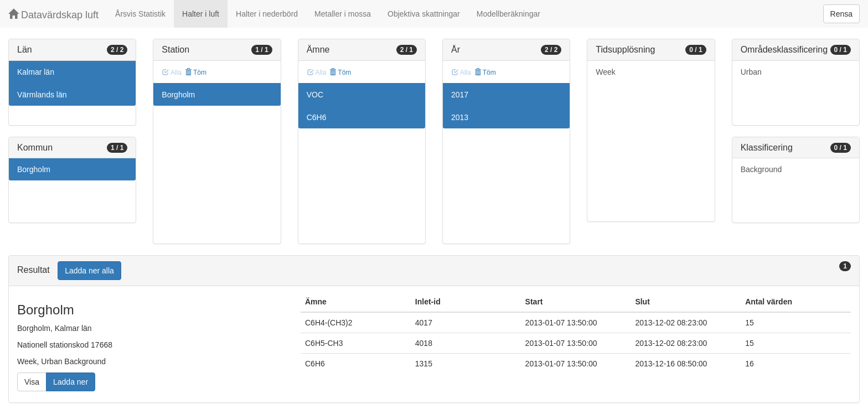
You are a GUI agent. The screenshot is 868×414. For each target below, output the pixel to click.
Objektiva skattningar (424, 14)
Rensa (841, 14)
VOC (315, 95)
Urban (751, 72)
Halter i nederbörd (267, 14)
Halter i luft (201, 14)
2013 (460, 117)
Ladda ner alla (89, 271)
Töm (196, 73)
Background (761, 169)
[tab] (434, 271)
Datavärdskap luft (53, 15)
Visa (32, 382)
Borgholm (34, 169)
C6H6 (317, 117)
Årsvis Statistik (140, 14)
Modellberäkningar (508, 14)
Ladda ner (71, 382)
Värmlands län (42, 95)
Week (606, 72)
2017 (460, 95)
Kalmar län (36, 72)
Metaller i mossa (343, 14)
